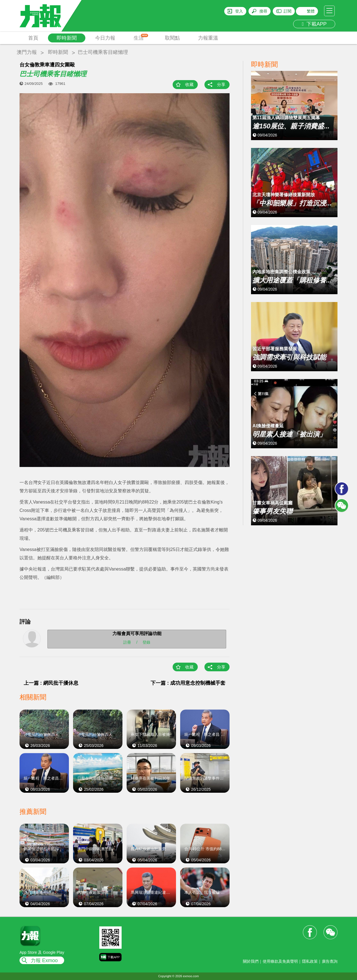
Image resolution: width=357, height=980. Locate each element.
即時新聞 (67, 38)
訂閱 (288, 11)
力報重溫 (208, 38)
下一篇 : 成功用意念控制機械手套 (188, 683)
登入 (239, 11)
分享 (221, 84)
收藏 (189, 84)
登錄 (146, 642)
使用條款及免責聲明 (280, 961)
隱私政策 (310, 961)
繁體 (311, 11)
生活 (141, 37)
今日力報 (105, 38)
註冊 (127, 642)
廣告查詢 (330, 961)
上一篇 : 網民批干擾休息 (51, 683)
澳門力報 (27, 52)
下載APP (314, 24)
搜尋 (263, 11)
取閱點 (172, 38)
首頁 (33, 38)
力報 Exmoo (44, 960)
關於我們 (251, 961)
